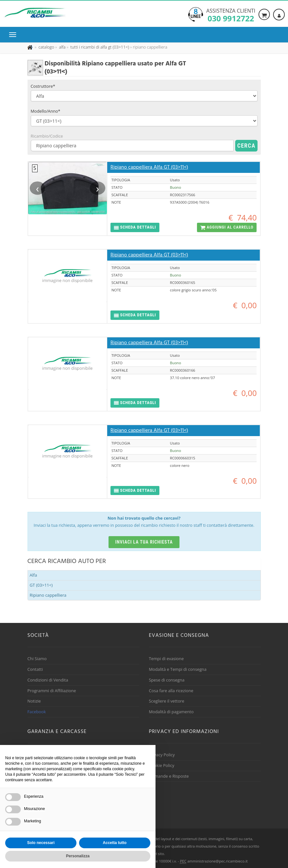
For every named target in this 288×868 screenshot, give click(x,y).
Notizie (34, 701)
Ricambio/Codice (47, 136)
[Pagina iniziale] (31, 47)
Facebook (37, 712)
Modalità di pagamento (171, 712)
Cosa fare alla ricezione (171, 691)
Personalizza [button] (78, 856)
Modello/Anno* (46, 111)
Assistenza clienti (231, 15)
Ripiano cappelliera (48, 595)
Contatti (35, 669)
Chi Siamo (37, 659)
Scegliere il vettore (167, 701)
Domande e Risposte (169, 776)
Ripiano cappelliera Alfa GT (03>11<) (149, 167)
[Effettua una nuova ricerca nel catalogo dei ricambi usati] (46, 47)
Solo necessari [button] (41, 843)
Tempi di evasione (167, 659)
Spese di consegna (167, 680)
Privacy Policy (162, 755)
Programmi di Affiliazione (52, 691)
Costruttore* (43, 86)
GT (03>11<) (41, 585)
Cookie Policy (162, 765)
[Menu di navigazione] (14, 35)
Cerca (246, 146)
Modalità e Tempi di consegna (178, 669)
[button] (135, 227)
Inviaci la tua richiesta (144, 542)
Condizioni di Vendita (48, 680)
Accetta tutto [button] (115, 843)
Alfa (34, 575)
